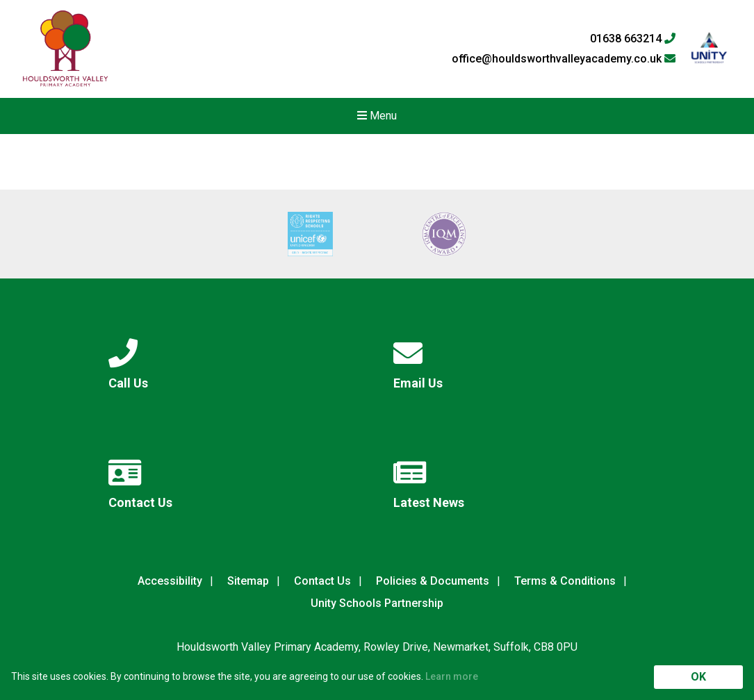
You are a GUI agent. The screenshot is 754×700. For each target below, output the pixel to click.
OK (698, 677)
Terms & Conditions (565, 581)
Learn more (452, 676)
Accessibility (170, 581)
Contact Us (322, 581)
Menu (377, 116)
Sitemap (248, 581)
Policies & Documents (433, 581)
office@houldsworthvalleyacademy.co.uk (564, 59)
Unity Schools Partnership (377, 603)
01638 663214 (633, 39)
